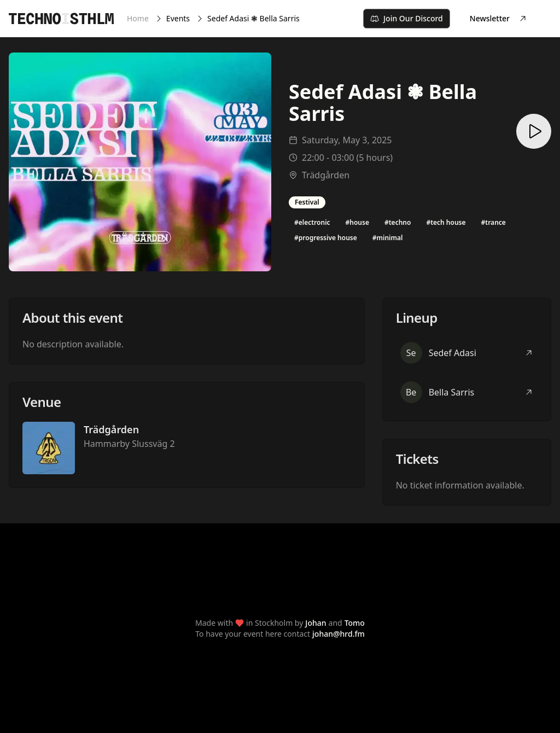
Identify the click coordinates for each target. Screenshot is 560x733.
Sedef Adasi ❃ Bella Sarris (253, 18)
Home (138, 18)
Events (178, 18)
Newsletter (498, 18)
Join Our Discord (407, 18)
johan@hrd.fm (339, 634)
